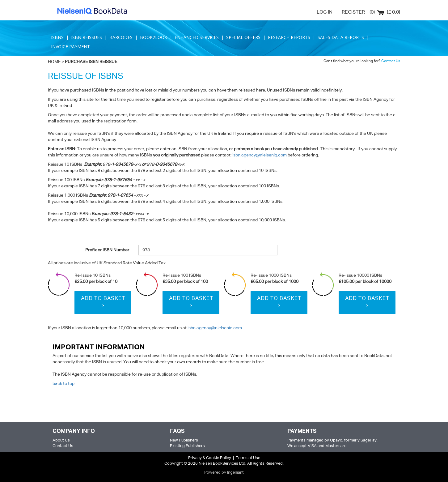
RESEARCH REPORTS (289, 37)
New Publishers (184, 440)
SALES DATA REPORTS (341, 37)
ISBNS (57, 37)
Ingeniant (235, 473)
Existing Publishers (187, 446)
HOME (54, 62)
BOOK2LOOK (154, 37)
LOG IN (325, 12)
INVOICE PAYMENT (71, 47)
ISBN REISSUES (87, 37)
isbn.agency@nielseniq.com (260, 155)
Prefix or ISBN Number (107, 250)
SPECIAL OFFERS (243, 37)
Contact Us (391, 61)
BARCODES (121, 37)
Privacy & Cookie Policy (210, 458)
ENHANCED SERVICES (197, 37)
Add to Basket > (103, 302)
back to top (63, 384)
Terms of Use (248, 458)
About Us (61, 440)
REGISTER (353, 12)
